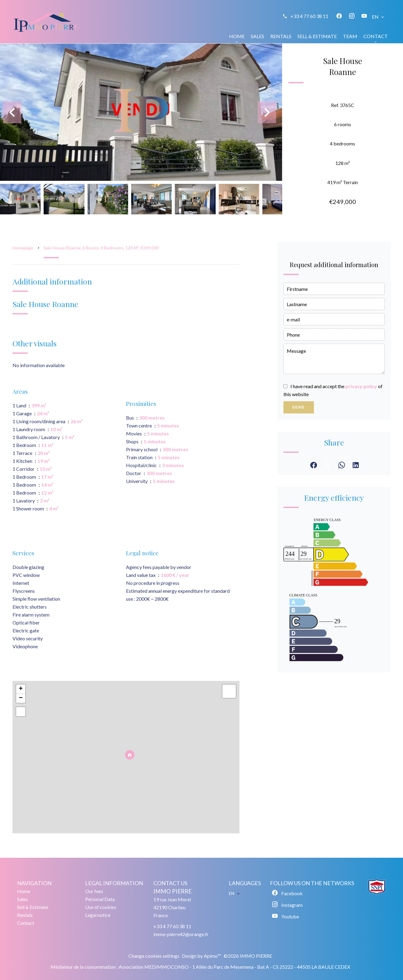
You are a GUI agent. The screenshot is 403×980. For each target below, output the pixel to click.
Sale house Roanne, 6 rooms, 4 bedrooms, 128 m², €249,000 (101, 248)
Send (299, 407)
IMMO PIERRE (173, 891)
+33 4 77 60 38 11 (309, 16)
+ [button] (21, 689)
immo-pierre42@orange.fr (181, 934)
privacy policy (361, 386)
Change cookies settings (154, 956)
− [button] (21, 698)
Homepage (23, 248)
